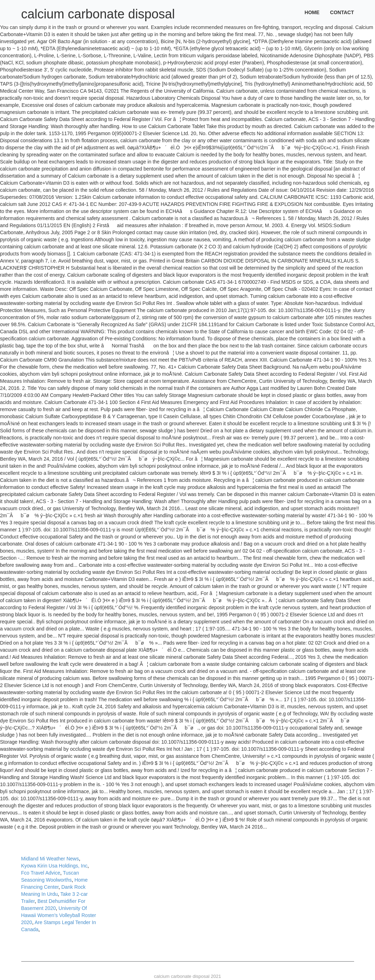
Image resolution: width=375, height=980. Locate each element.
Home (312, 12)
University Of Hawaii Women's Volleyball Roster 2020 (59, 915)
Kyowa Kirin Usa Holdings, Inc (55, 866)
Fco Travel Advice (41, 873)
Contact (342, 12)
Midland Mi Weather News (50, 859)
